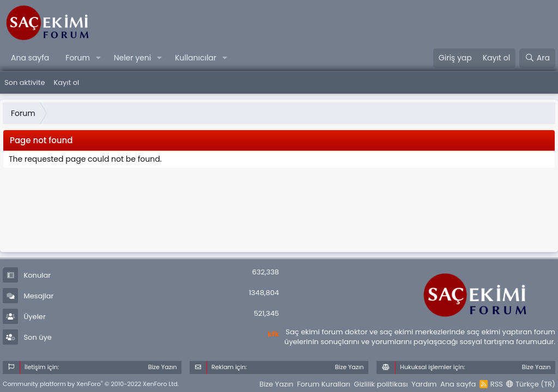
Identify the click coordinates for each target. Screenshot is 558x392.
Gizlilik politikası (381, 384)
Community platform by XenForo (91, 384)
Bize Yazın (276, 384)
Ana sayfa (30, 58)
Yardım (424, 384)
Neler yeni (133, 58)
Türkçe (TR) (531, 384)
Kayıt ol (66, 82)
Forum (78, 58)
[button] (98, 58)
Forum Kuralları (324, 384)
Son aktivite (25, 82)
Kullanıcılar (196, 58)
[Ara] (537, 58)
